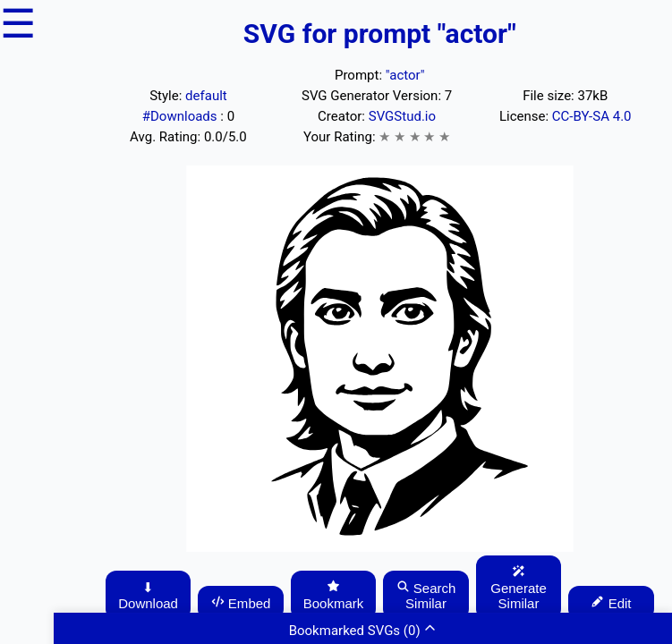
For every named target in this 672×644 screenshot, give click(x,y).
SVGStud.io (402, 116)
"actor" (405, 75)
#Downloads (182, 116)
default (206, 96)
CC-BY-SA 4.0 (592, 116)
